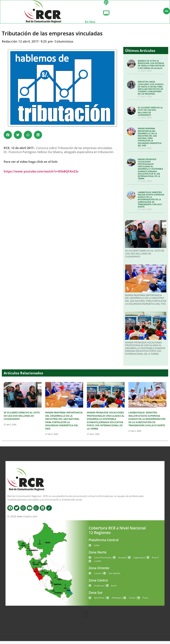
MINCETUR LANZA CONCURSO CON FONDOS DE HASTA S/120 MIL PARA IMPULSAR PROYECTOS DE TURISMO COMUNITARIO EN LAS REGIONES (151, 91)
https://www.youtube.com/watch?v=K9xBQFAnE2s (41, 174)
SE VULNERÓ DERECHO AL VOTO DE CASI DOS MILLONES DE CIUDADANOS (150, 114)
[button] (8, 138)
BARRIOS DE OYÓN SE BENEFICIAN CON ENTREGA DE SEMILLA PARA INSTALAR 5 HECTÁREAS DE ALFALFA (151, 67)
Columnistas (64, 44)
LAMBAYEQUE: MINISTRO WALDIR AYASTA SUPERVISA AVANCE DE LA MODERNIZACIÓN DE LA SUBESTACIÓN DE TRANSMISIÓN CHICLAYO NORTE (151, 202)
